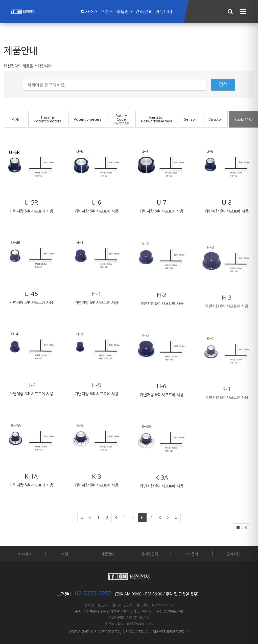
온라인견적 (150, 554)
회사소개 (89, 12)
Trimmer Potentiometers (48, 119)
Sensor (190, 119)
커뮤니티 (164, 12)
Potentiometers (88, 119)
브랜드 (107, 12)
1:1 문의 (191, 554)
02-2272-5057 (93, 593)
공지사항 (233, 554)
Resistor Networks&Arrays (156, 119)
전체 (15, 119)
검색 (223, 84)
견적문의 (144, 12)
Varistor (215, 119)
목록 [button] (242, 528)
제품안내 (124, 12)
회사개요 (25, 554)
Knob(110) (243, 119)
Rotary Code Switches (121, 119)
